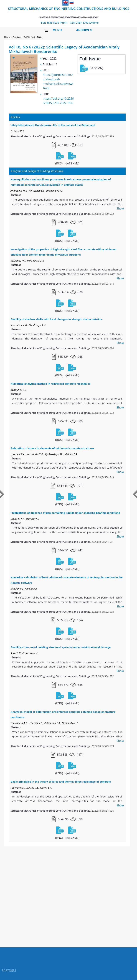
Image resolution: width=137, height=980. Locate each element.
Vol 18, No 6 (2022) (33, 37)
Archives (84, 30)
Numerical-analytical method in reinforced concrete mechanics (50, 384)
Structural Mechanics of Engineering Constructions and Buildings (69, 12)
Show (120, 208)
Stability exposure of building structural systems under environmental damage (61, 647)
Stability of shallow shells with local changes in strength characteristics (56, 319)
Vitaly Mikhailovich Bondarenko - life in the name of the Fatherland (53, 125)
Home (7, 37)
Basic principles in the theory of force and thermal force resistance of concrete (61, 782)
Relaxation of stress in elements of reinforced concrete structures (52, 448)
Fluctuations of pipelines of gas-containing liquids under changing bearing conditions (65, 513)
